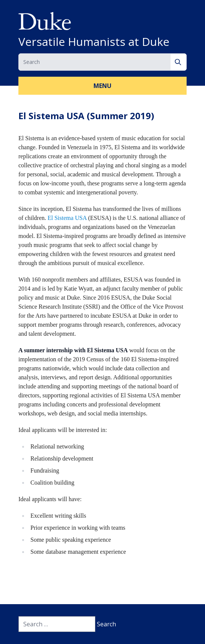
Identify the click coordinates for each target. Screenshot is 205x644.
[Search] (179, 62)
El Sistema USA (67, 218)
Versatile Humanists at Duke (94, 42)
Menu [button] (102, 86)
